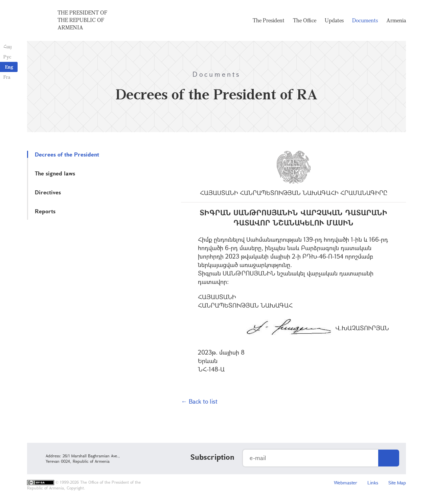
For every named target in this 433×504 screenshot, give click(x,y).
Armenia (396, 20)
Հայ (8, 46)
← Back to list (199, 401)
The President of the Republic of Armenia (82, 20)
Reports (45, 211)
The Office (305, 20)
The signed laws (55, 173)
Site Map (397, 483)
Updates (334, 20)
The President (269, 20)
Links (373, 483)
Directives (48, 192)
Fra (7, 77)
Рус (7, 57)
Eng (9, 67)
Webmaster (346, 483)
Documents (365, 20)
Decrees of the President (67, 154)
